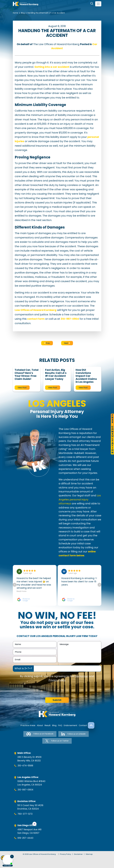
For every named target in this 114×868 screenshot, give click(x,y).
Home (16, 13)
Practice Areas (28, 725)
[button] (100, 585)
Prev (47, 343)
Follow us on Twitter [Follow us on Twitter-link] (57, 741)
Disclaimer (81, 676)
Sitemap (89, 854)
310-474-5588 (25, 766)
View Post (22, 388)
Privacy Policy (57, 680)
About (40, 725)
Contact (83, 725)
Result (48, 725)
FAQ (60, 725)
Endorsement (70, 725)
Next (67, 343)
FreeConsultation (112, 434)
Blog (23, 13)
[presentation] (32, 690)
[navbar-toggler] (98, 4)
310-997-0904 (25, 790)
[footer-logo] (57, 714)
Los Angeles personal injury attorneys (80, 499)
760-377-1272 (25, 814)
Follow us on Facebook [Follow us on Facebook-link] (40, 734)
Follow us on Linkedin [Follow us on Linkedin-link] (73, 734)
